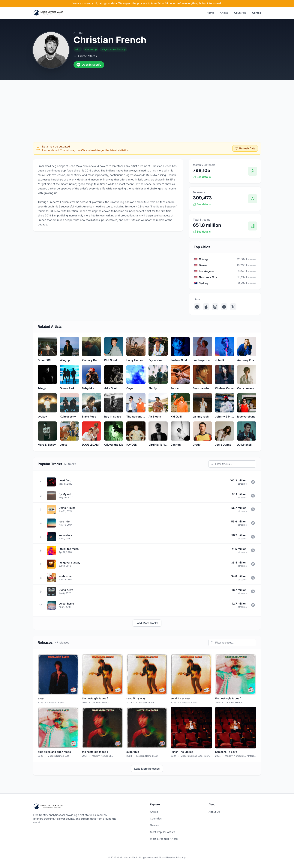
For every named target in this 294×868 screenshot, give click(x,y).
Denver (203, 265)
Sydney (204, 283)
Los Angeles (207, 271)
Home (210, 13)
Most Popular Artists (162, 832)
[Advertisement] (147, 108)
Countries (240, 13)
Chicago (204, 259)
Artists (224, 13)
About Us (214, 812)
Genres (257, 13)
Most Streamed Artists (164, 839)
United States (87, 56)
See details (202, 177)
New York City (208, 277)
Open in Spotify (89, 65)
